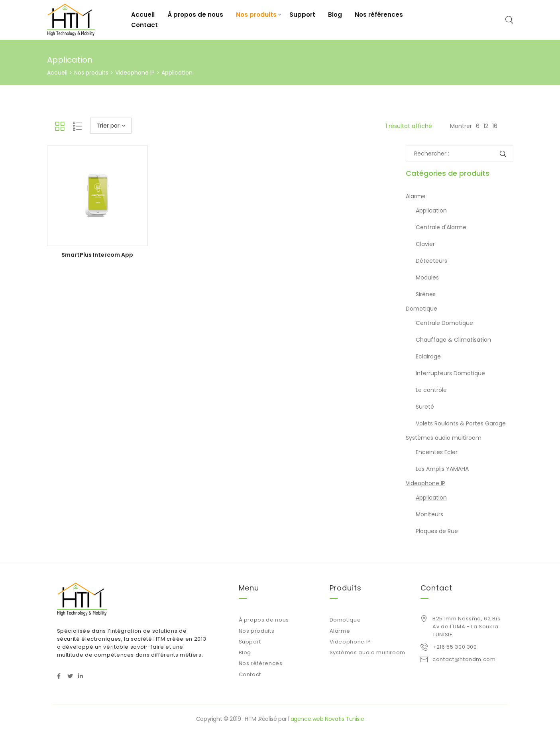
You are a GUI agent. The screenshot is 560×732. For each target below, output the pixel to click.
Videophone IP (135, 73)
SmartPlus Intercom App (97, 255)
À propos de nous (195, 15)
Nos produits (256, 15)
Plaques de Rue (437, 531)
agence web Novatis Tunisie (327, 719)
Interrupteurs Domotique (450, 373)
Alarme (416, 196)
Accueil (143, 15)
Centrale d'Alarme (441, 227)
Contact (144, 25)
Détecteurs (431, 261)
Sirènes (426, 294)
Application (431, 211)
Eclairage (428, 356)
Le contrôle (431, 390)
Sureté (425, 407)
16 (495, 126)
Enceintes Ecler (437, 452)
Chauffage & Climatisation (453, 340)
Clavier (425, 244)
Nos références (379, 15)
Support (302, 15)
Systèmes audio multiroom (444, 438)
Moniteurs (429, 514)
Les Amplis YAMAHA (442, 469)
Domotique (421, 309)
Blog (335, 15)
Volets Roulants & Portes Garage (461, 423)
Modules (427, 277)
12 (486, 126)
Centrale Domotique (444, 323)
